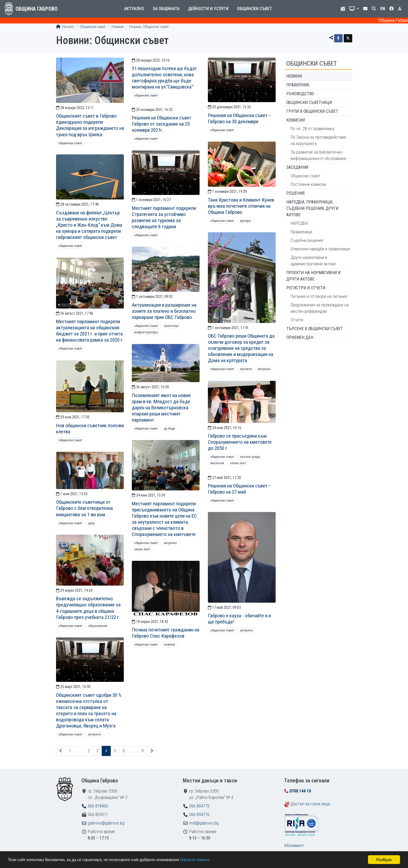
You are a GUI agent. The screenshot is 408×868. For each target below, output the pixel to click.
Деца (91, 523)
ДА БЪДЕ (169, 428)
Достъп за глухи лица (310, 804)
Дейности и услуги (208, 9)
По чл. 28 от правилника (312, 129)
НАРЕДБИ (299, 223)
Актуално (134, 9)
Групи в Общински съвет (312, 111)
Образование (98, 626)
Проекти (246, 369)
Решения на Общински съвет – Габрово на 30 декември (240, 118)
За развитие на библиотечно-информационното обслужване (318, 155)
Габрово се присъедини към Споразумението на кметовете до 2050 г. (240, 442)
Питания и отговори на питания (319, 296)
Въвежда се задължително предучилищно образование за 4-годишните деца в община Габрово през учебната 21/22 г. (88, 608)
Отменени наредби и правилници (320, 249)
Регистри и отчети (306, 288)
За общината (166, 9)
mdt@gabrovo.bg (204, 823)
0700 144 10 (300, 791)
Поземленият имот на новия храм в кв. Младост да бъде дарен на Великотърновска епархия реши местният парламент (161, 408)
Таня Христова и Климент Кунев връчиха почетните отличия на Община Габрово (241, 206)
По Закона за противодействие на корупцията (318, 140)
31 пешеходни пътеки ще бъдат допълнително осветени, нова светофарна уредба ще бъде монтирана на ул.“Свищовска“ (164, 78)
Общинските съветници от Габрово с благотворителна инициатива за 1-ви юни (84, 508)
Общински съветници (309, 103)
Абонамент (294, 845)
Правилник (298, 85)
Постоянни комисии (308, 184)
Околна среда (250, 457)
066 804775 (199, 806)
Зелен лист (238, 463)
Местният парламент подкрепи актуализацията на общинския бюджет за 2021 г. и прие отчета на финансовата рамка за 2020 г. (90, 331)
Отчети (297, 320)
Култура (245, 221)
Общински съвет (255, 9)
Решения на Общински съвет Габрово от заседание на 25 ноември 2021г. (162, 124)
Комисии (296, 120)
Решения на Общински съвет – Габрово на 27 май (240, 489)
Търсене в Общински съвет (315, 329)
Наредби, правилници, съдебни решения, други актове (312, 208)
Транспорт (171, 326)
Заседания (297, 167)
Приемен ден (300, 337)
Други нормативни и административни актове (313, 261)
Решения (295, 193)
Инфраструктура (146, 332)
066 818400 (98, 806)
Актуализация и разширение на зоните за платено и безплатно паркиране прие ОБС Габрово (164, 311)
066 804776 (199, 815)
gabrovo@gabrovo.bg (106, 823)
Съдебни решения (307, 240)
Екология (217, 463)
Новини (118, 27)
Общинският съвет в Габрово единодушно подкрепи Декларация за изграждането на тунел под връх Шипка (90, 125)
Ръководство (300, 94)
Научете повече (198, 860)
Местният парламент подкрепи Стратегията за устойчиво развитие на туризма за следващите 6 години (164, 217)
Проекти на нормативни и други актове (313, 276)
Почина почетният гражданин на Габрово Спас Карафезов (166, 633)
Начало (65, 27)
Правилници (301, 232)
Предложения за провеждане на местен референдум (320, 308)
